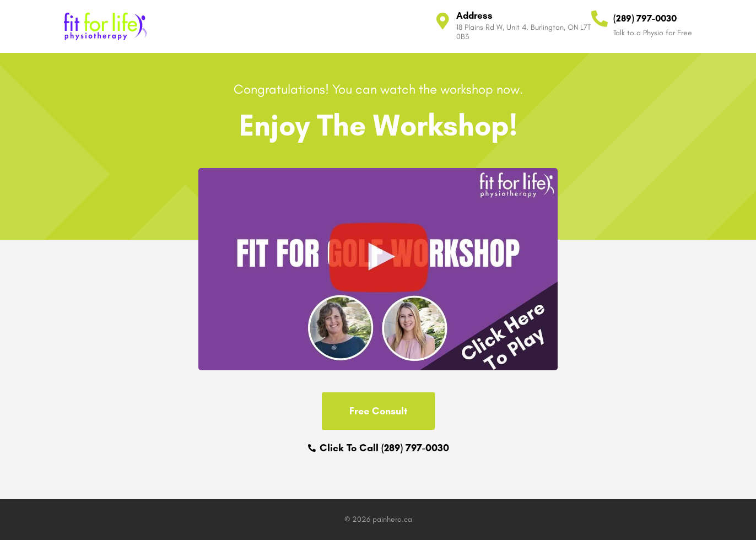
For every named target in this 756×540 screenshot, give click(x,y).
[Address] (442, 21)
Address (474, 15)
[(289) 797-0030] (600, 19)
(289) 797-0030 (645, 18)
